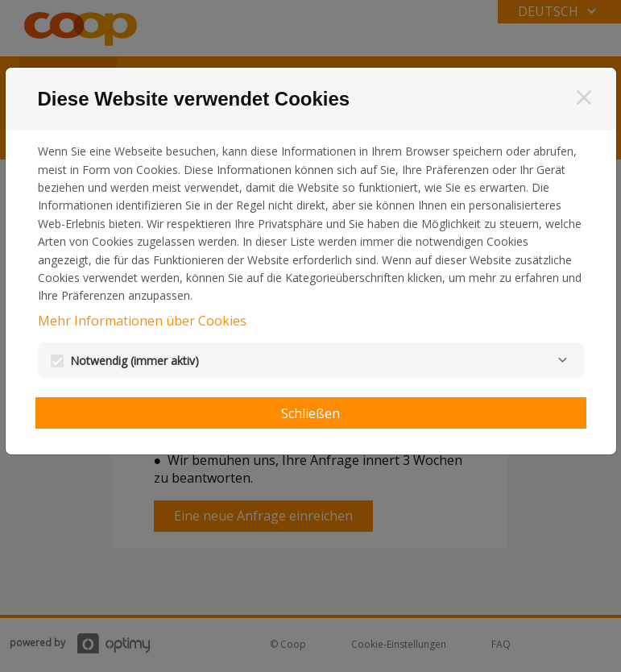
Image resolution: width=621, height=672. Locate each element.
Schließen (310, 413)
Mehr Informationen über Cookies (142, 321)
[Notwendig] (563, 360)
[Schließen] (584, 97)
